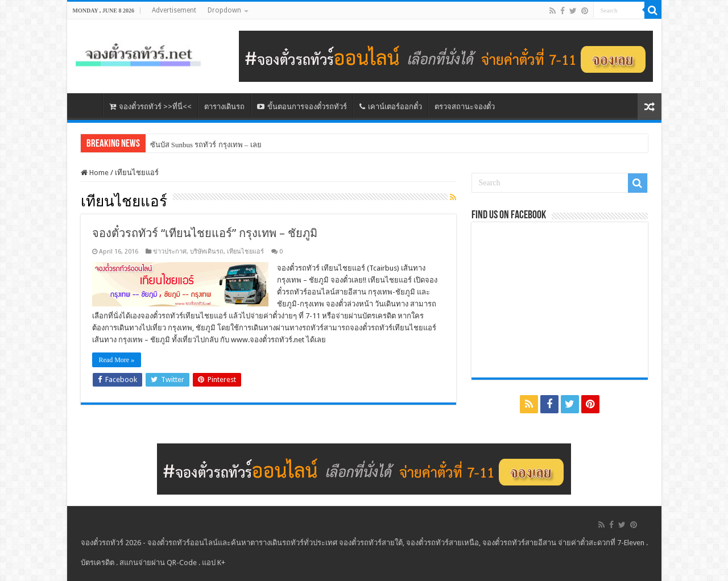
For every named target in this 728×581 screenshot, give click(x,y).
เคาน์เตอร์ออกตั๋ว (391, 107)
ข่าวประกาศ (170, 252)
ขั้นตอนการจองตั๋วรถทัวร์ (302, 107)
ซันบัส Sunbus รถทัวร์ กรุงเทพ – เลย (206, 145)
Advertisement (174, 10)
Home (95, 173)
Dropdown (224, 10)
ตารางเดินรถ (224, 107)
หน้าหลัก (88, 105)
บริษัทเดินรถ (207, 252)
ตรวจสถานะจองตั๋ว (465, 107)
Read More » (117, 360)
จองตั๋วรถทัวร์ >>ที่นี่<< (150, 107)
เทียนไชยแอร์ (245, 252)
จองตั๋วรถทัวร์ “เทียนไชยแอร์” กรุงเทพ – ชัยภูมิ (205, 233)
